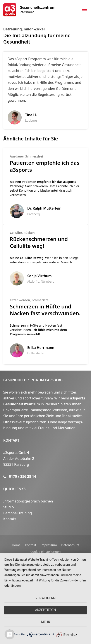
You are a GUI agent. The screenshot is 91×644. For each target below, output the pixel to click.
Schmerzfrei (34, 156)
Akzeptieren (45, 610)
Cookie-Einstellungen (45, 552)
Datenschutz (70, 545)
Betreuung (13, 29)
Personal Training (18, 513)
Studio (9, 507)
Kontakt (11, 440)
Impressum (49, 545)
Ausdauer (17, 156)
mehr (46, 622)
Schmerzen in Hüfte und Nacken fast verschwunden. (45, 310)
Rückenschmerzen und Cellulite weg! (39, 242)
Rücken (29, 233)
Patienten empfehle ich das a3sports (45, 166)
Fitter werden (20, 300)
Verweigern (46, 598)
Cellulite (16, 233)
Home (16, 545)
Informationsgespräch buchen (28, 501)
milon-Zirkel (34, 29)
